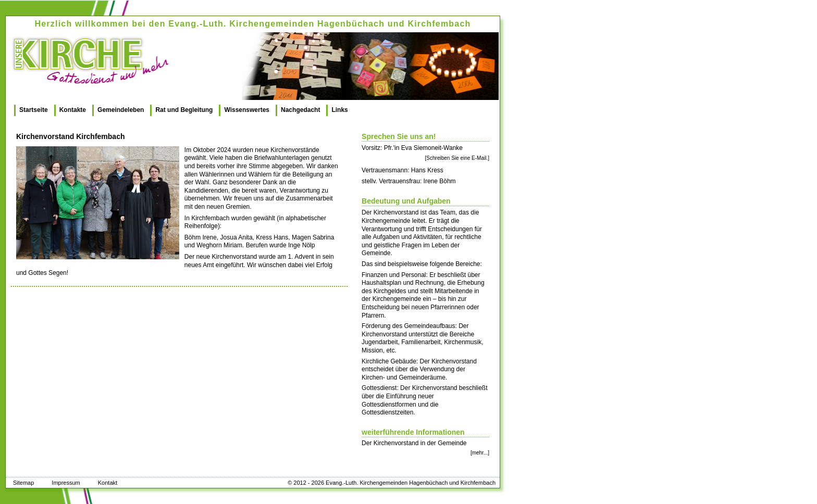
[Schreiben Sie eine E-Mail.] (457, 158)
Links (339, 110)
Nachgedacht (300, 110)
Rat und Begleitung (184, 110)
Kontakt (108, 483)
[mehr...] (480, 453)
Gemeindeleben (121, 110)
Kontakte (73, 110)
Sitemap (23, 483)
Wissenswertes (247, 110)
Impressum (66, 483)
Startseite (34, 110)
